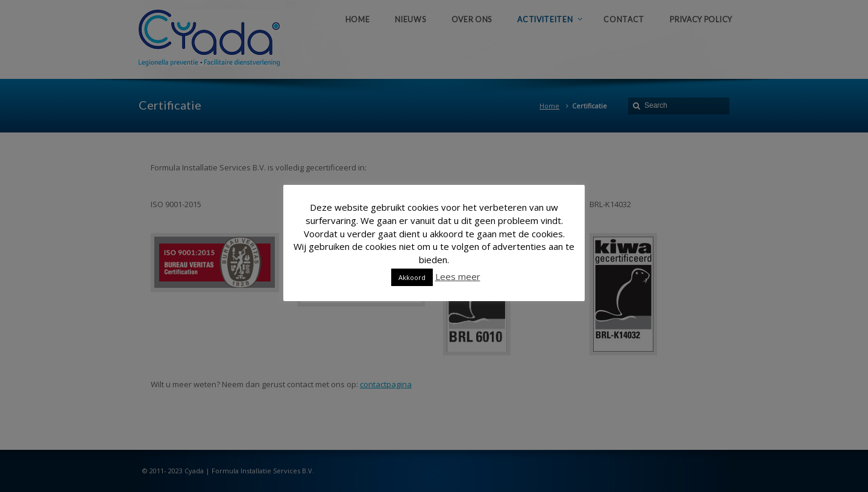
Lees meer (458, 276)
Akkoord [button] (412, 277)
